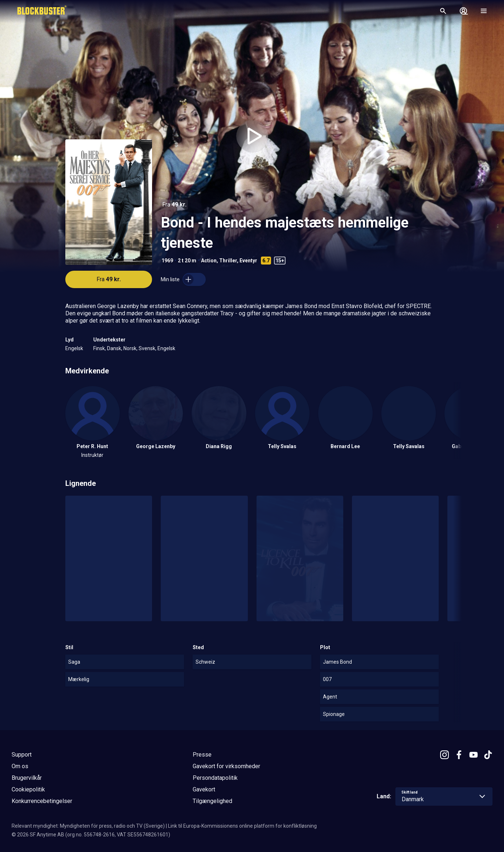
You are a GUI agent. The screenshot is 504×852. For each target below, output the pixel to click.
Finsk (99, 348)
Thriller (228, 261)
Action (209, 261)
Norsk (130, 348)
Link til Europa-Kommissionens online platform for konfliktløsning (242, 826)
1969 (167, 261)
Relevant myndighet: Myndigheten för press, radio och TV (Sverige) (88, 826)
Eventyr (248, 261)
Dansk (114, 348)
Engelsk (74, 348)
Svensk (147, 348)
